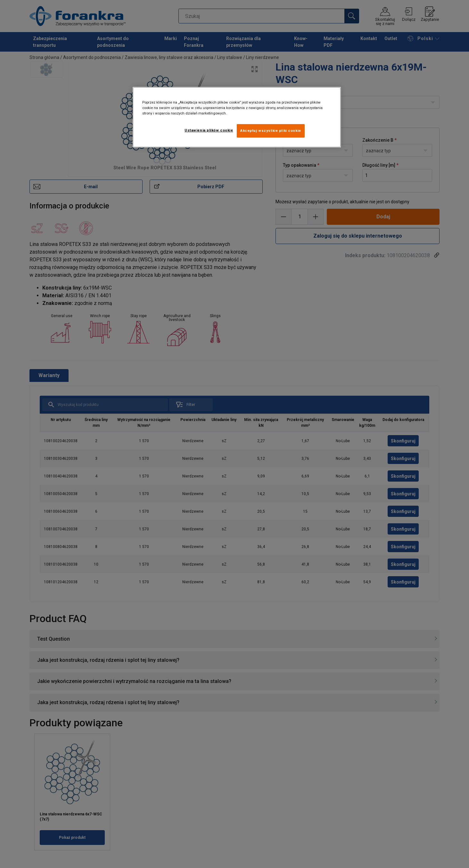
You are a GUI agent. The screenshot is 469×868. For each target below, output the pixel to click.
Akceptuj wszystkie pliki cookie (271, 131)
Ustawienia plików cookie (209, 130)
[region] (237, 117)
